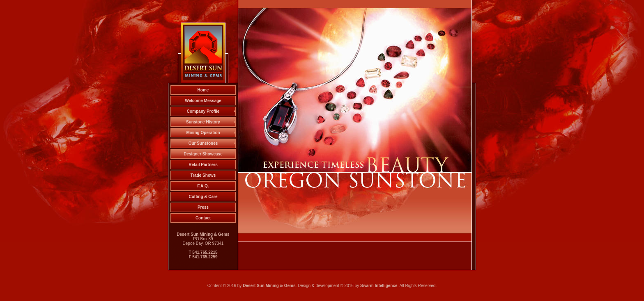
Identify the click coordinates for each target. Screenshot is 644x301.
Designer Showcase (203, 154)
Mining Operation (203, 133)
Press (203, 207)
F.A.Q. (203, 186)
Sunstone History (203, 122)
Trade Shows (203, 175)
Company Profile (203, 111)
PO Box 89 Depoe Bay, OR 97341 (203, 246)
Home (203, 90)
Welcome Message (203, 101)
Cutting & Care (203, 197)
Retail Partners (203, 165)
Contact (203, 218)
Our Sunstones (203, 143)
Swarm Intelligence (379, 286)
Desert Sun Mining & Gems (269, 286)
